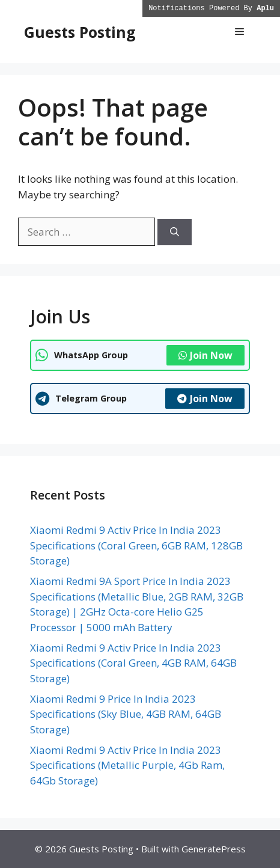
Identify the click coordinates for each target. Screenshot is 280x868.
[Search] (175, 232)
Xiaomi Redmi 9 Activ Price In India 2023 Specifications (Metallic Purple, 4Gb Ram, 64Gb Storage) (127, 765)
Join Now (205, 355)
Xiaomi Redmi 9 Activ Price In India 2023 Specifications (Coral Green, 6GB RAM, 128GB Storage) (136, 545)
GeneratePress (214, 849)
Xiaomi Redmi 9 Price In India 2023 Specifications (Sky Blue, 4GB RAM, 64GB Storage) (126, 714)
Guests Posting (80, 32)
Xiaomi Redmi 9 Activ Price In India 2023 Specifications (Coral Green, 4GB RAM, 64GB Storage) (133, 663)
